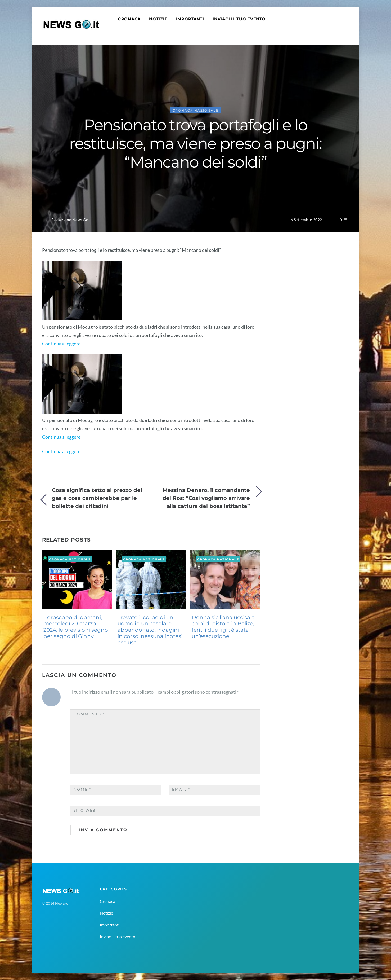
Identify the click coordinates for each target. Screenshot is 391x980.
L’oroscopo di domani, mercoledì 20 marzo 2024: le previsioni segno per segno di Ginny (76, 627)
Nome (83, 789)
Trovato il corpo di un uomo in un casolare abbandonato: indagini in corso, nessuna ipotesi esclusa (150, 630)
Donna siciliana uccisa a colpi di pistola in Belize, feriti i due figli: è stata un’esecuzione (223, 627)
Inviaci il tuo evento (239, 19)
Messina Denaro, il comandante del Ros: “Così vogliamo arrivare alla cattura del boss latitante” (206, 498)
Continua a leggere (61, 344)
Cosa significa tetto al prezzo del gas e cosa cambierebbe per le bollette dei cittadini (97, 498)
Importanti (190, 19)
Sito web (85, 810)
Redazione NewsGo (70, 220)
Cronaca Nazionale (196, 110)
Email (181, 789)
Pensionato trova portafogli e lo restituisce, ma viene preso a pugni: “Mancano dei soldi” (195, 143)
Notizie (158, 19)
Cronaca (129, 19)
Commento (89, 714)
